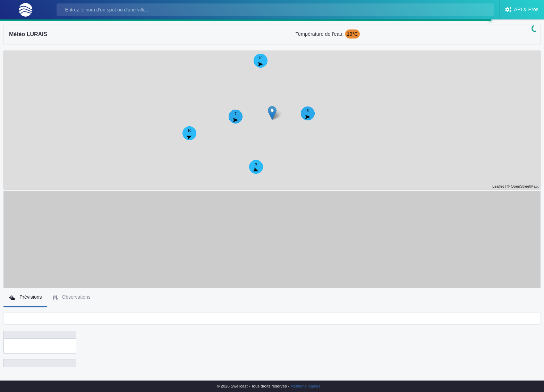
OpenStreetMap (524, 186)
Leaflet (498, 186)
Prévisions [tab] (25, 297)
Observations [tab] (71, 297)
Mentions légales (305, 386)
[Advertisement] (272, 239)
